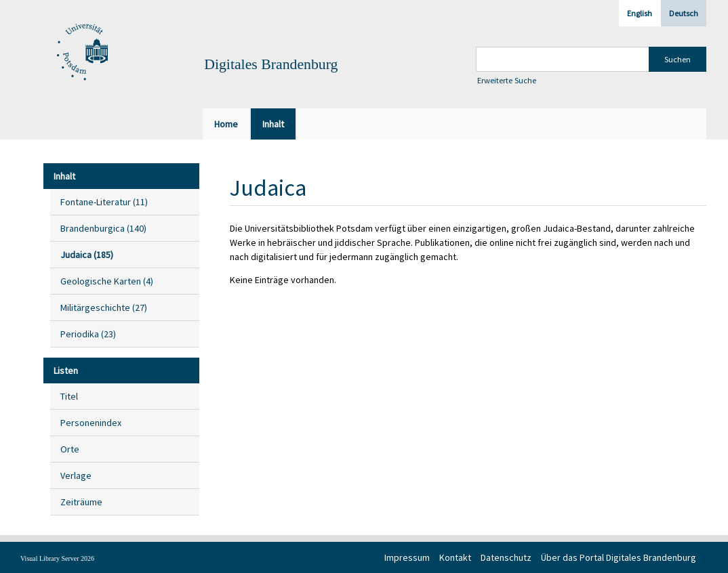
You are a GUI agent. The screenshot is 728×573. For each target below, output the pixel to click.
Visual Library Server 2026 (57, 558)
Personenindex (91, 423)
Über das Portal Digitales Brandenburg (619, 557)
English (640, 13)
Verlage (76, 475)
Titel (69, 396)
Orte (70, 449)
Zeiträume (81, 502)
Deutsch (684, 13)
